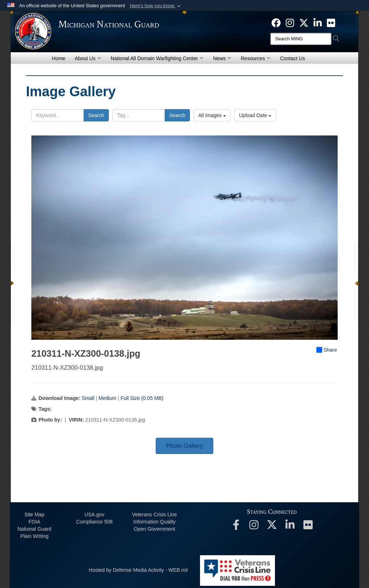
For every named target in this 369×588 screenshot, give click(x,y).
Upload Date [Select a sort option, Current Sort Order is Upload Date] (255, 115)
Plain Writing (34, 536)
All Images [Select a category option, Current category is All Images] (212, 115)
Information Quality (155, 522)
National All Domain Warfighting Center (157, 58)
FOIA (34, 522)
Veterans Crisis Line (154, 514)
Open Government (154, 529)
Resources (256, 58)
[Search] (301, 39)
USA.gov (94, 514)
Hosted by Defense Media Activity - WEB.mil (138, 570)
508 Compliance (94, 522)
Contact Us (292, 58)
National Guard (34, 529)
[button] (156, 6)
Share (327, 350)
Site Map (34, 514)
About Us (88, 58)
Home (59, 58)
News (222, 58)
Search (96, 115)
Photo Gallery (184, 446)
